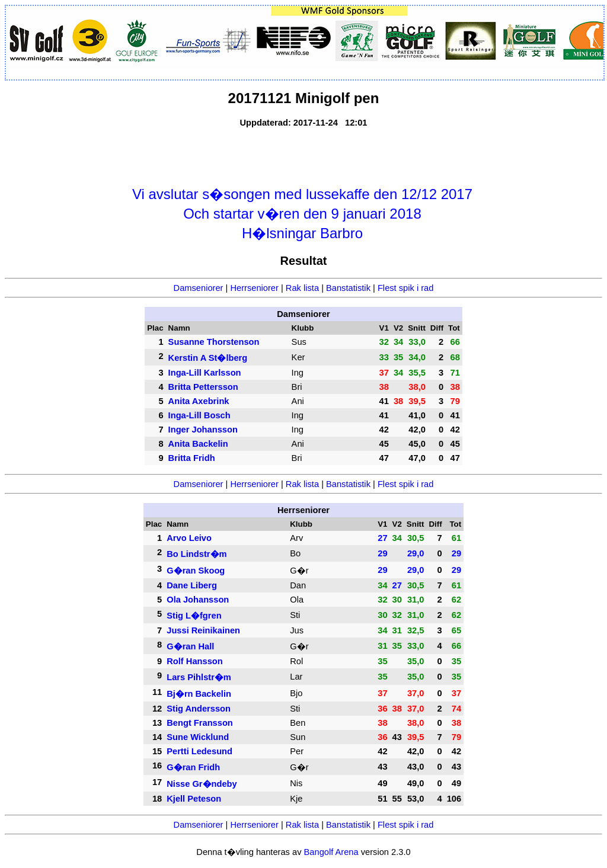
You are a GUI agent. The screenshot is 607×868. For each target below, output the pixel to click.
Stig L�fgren (194, 616)
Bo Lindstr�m (197, 554)
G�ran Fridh (193, 767)
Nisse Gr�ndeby (202, 784)
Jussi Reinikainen (203, 630)
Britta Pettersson (203, 387)
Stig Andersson (199, 709)
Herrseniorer (254, 288)
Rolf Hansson (194, 661)
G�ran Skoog (196, 571)
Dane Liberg (192, 585)
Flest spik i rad (405, 288)
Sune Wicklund (198, 737)
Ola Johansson (198, 600)
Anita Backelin (198, 444)
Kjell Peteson (194, 799)
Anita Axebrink (199, 401)
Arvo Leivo (189, 538)
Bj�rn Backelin (199, 694)
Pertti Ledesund (199, 751)
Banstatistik (348, 288)
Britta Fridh (192, 458)
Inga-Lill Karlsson (205, 373)
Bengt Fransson (200, 723)
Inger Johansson (203, 430)
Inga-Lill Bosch (199, 415)
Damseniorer (199, 288)
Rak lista (302, 288)
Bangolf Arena (331, 852)
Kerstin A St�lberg (208, 358)
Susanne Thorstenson (214, 342)
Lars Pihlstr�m (199, 677)
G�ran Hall (190, 646)
